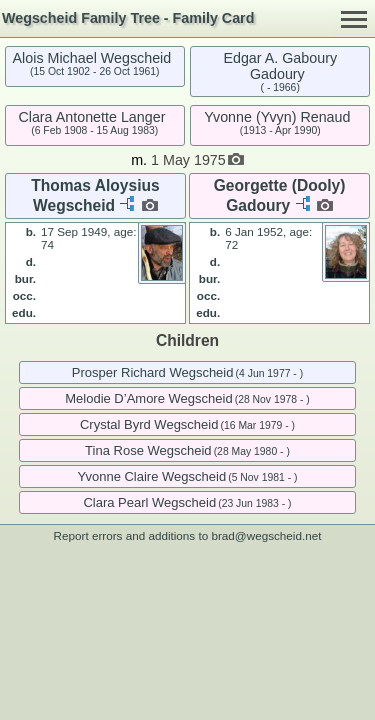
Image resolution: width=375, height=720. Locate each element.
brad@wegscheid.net (266, 535)
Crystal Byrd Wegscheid (149, 424)
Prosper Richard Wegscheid (153, 372)
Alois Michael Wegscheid (92, 58)
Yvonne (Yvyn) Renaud (277, 117)
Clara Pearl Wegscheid (149, 502)
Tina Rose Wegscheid (148, 450)
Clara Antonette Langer (91, 117)
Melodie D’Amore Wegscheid (148, 398)
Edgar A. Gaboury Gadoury (280, 66)
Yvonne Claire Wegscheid (151, 476)
